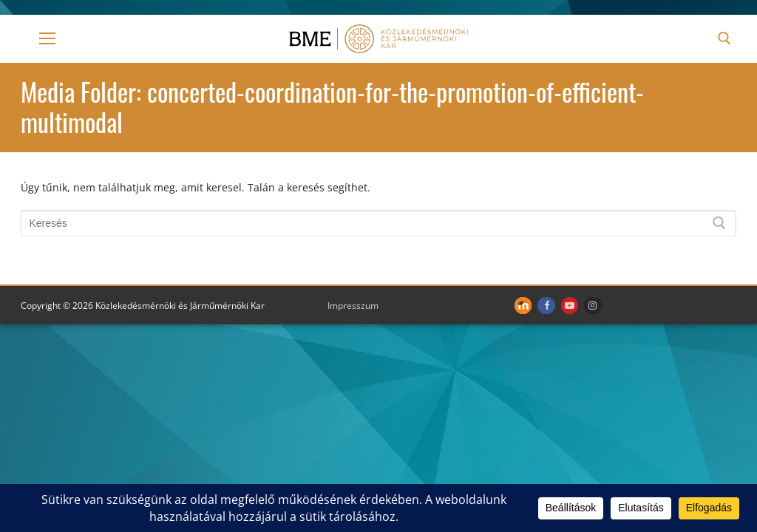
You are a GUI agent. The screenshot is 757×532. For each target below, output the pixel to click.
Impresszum (353, 306)
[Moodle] (523, 306)
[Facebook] (546, 306)
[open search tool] (724, 38)
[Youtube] (570, 306)
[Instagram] (593, 306)
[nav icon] (47, 38)
